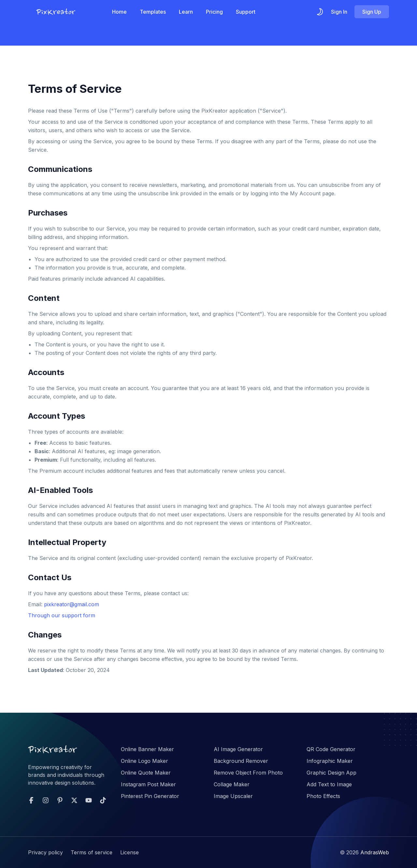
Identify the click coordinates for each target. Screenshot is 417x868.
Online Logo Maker (144, 761)
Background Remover (241, 761)
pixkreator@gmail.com (72, 604)
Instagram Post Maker (148, 784)
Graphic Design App (331, 773)
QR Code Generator (331, 749)
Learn (186, 12)
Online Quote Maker (146, 773)
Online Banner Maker (147, 749)
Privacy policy (45, 852)
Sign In (339, 12)
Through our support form (62, 615)
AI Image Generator (238, 749)
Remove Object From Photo (248, 773)
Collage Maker (232, 784)
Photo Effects (323, 796)
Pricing (214, 12)
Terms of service (92, 852)
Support (246, 12)
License (129, 852)
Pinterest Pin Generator (150, 796)
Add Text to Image (329, 784)
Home (119, 12)
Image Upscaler (233, 796)
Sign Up (372, 12)
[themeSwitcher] (320, 12)
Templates (153, 12)
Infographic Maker (330, 761)
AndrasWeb (375, 852)
